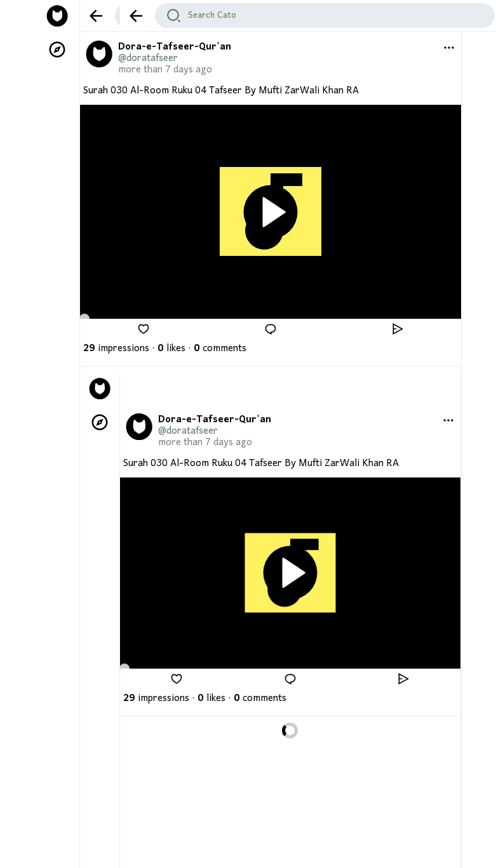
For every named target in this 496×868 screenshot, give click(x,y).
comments (220, 349)
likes (171, 349)
